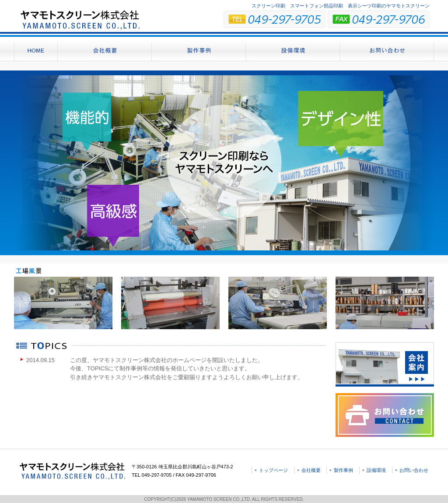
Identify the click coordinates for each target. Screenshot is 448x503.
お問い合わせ (414, 470)
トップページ (273, 470)
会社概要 (311, 470)
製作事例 (343, 470)
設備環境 (376, 470)
